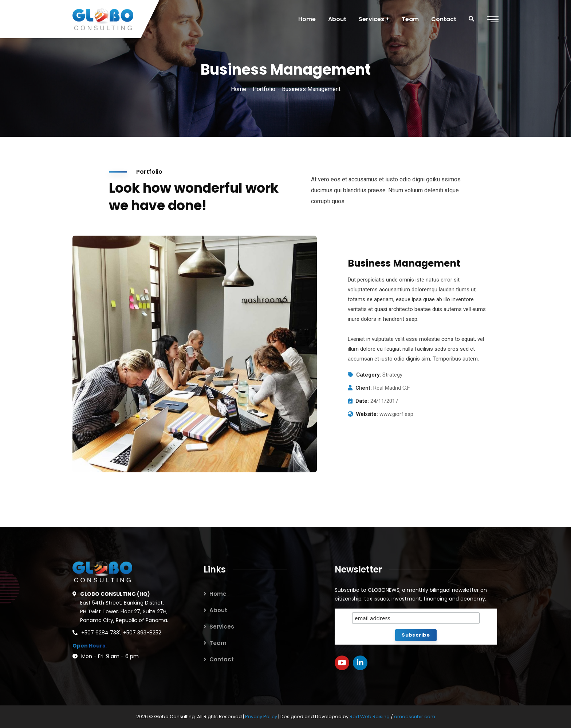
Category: (369, 375)
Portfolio (264, 89)
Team (218, 643)
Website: (367, 414)
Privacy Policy (262, 717)
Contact (222, 659)
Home (239, 89)
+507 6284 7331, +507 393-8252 (121, 633)
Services (222, 627)
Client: (364, 388)
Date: (362, 401)
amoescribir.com (415, 717)
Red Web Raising (370, 717)
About (218, 610)
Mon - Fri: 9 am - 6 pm (110, 656)
